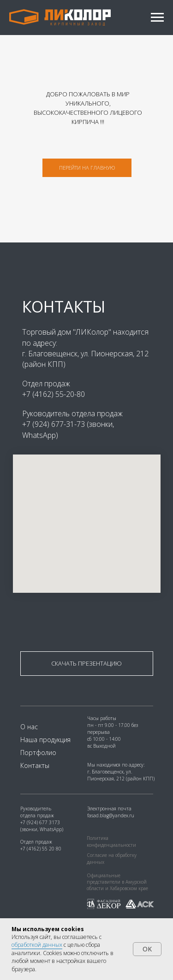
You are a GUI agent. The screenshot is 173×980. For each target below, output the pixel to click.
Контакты (35, 765)
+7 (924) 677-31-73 (54, 424)
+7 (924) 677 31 (37, 822)
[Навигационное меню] (157, 18)
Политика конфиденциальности (111, 841)
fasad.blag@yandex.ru (111, 815)
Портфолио (38, 753)
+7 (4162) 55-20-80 (54, 394)
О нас (29, 727)
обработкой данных (37, 945)
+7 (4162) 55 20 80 (41, 849)
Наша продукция (45, 740)
